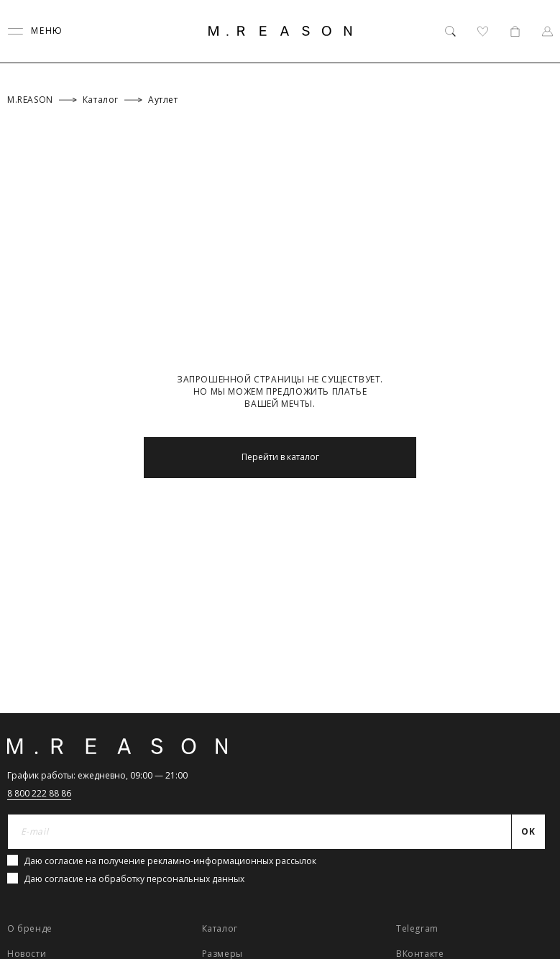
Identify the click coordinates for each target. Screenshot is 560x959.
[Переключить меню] (35, 31)
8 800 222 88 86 (39, 793)
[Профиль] (547, 31)
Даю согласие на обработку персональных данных (134, 879)
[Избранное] (483, 31)
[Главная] (280, 31)
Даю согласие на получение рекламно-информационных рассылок (170, 861)
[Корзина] (515, 31)
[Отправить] (529, 832)
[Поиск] (450, 31)
